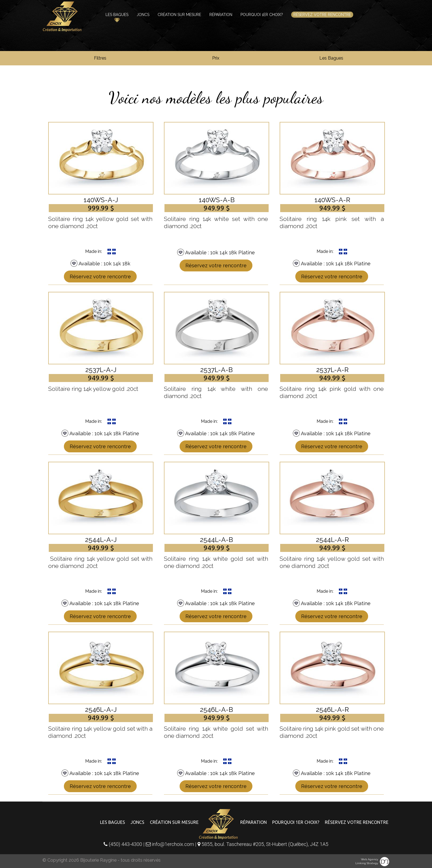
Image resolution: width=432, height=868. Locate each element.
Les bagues (117, 15)
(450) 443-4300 (123, 844)
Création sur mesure (179, 15)
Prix (216, 58)
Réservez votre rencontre (322, 15)
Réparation (221, 15)
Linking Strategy (367, 863)
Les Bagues (331, 58)
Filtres (100, 58)
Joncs (143, 15)
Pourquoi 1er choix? (262, 15)
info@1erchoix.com (171, 844)
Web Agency (369, 859)
